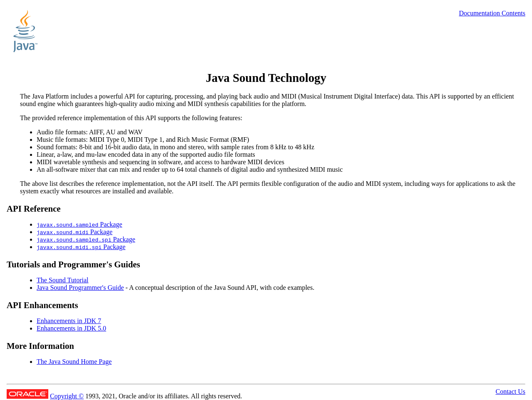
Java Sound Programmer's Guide (80, 288)
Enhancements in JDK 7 (69, 321)
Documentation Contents (492, 13)
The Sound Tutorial (62, 280)
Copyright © (67, 396)
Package (80, 224)
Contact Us (510, 391)
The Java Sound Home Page (74, 362)
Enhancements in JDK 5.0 (71, 328)
